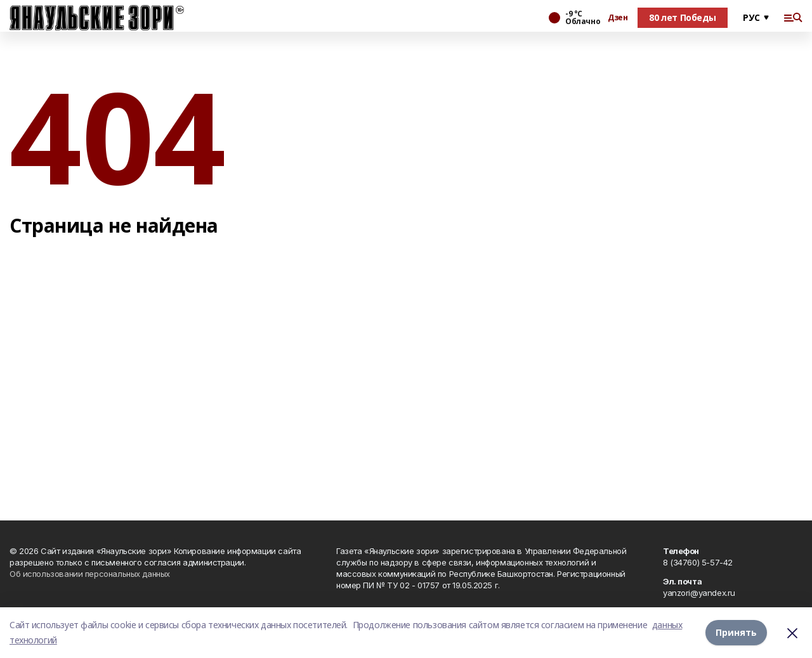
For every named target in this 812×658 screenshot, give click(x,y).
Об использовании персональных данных (90, 574)
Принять (736, 632)
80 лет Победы (683, 17)
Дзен (618, 18)
